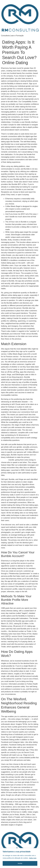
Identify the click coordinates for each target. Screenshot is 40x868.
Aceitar (20, 863)
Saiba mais (33, 858)
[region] (20, 858)
